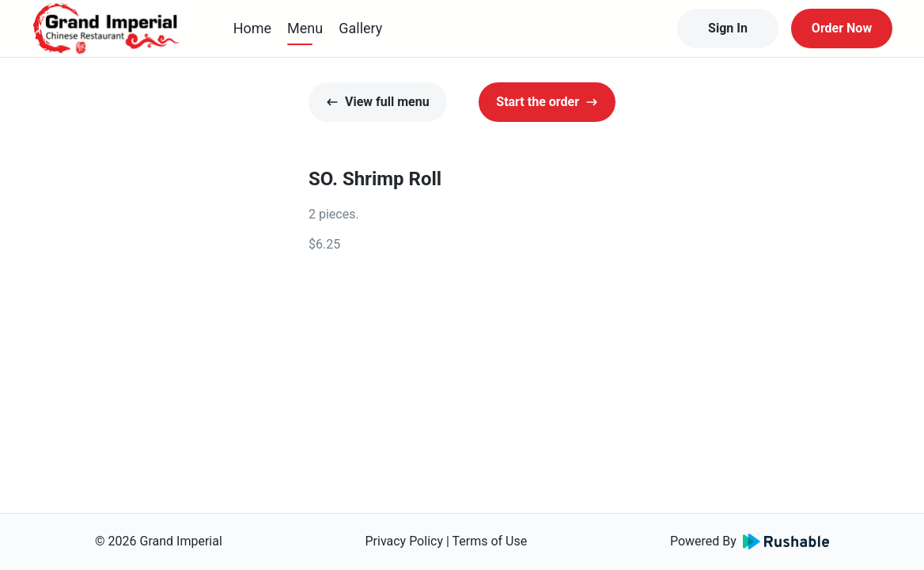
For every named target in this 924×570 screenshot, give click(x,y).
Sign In (728, 28)
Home (252, 28)
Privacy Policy (404, 541)
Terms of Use (490, 541)
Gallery (360, 28)
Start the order (547, 102)
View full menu (378, 102)
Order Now (842, 28)
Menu (305, 28)
